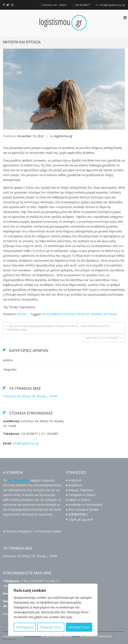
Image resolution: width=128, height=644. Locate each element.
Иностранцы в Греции (83, 509)
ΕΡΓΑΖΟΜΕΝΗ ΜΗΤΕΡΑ (58, 314)
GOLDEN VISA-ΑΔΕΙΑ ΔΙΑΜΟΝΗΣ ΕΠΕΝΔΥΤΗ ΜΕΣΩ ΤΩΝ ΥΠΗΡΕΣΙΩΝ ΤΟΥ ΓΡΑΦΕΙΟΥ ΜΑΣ (58, 328)
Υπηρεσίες (10, 369)
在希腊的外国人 (78, 514)
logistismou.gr (63, 136)
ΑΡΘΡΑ (22, 314)
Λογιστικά (75, 480)
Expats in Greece (79, 500)
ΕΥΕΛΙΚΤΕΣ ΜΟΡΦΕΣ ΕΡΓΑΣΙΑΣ (96, 314)
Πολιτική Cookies (50, 531)
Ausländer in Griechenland (85, 505)
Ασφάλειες (75, 485)
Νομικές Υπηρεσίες (81, 490)
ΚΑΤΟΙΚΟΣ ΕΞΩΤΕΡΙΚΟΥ (102, 338)
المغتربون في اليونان (80, 519)
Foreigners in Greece (82, 495)
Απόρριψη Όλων (51, 627)
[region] (53, 610)
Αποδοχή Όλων (79, 627)
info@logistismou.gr (26, 443)
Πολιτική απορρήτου (19, 531)
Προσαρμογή (25, 627)
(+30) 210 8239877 (33, 581)
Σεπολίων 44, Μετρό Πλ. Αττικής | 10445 (30, 396)
